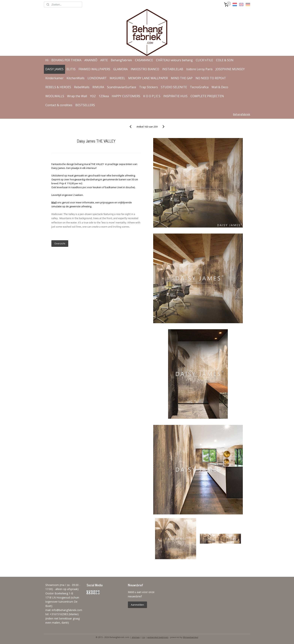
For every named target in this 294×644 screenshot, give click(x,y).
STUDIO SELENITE (174, 87)
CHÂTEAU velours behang (174, 60)
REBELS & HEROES (58, 87)
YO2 (93, 96)
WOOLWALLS (55, 96)
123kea (104, 96)
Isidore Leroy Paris (199, 69)
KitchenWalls (76, 78)
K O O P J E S (152, 96)
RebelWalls (82, 87)
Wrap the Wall (77, 96)
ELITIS (71, 69)
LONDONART (97, 78)
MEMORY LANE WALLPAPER (148, 78)
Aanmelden (137, 605)
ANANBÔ (91, 60)
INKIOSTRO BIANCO (145, 69)
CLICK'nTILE (204, 60)
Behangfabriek (121, 60)
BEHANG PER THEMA (66, 60)
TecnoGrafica (199, 87)
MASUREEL (117, 78)
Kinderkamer (54, 78)
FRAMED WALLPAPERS (94, 69)
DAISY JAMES (54, 69)
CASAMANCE (144, 60)
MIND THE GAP (182, 78)
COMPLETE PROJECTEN (207, 96)
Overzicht (60, 243)
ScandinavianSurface (122, 87)
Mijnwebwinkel (191, 637)
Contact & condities (59, 105)
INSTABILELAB (173, 69)
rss (144, 637)
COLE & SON (225, 60)
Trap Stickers (148, 87)
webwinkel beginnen (158, 637)
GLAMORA (120, 69)
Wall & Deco (220, 87)
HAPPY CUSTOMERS (126, 96)
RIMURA (98, 87)
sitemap (136, 637)
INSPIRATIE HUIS (175, 96)
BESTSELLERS (85, 105)
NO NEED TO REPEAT (211, 78)
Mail (54, 202)
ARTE (104, 60)
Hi (47, 60)
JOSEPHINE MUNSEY (230, 69)
